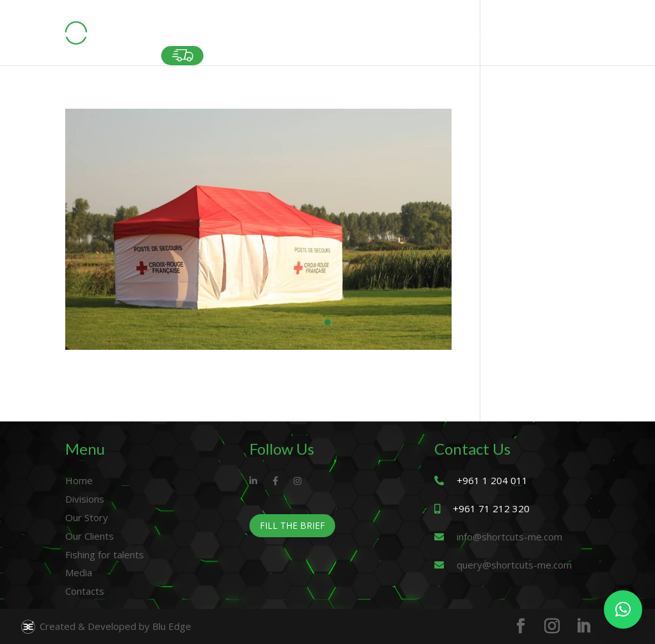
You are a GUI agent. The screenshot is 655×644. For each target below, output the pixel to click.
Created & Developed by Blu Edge (105, 626)
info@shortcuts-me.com (509, 537)
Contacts (85, 591)
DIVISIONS (225, 37)
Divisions (85, 499)
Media (79, 572)
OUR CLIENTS (368, 37)
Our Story (87, 517)
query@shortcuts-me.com (514, 565)
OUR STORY (300, 37)
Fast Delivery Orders (182, 56)
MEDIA (533, 37)
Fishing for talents (105, 554)
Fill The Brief (292, 525)
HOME (174, 37)
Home (79, 480)
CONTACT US (590, 37)
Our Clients (90, 536)
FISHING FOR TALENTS (458, 37)
